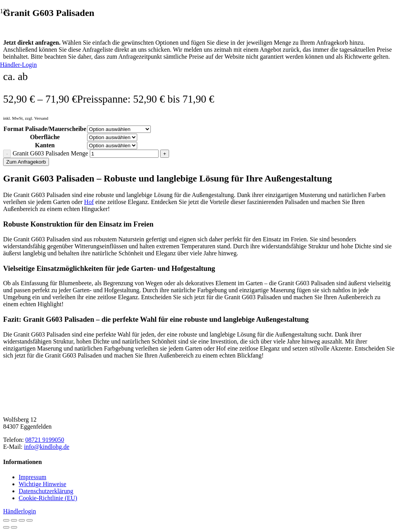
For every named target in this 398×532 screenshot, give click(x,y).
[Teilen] (22, 520)
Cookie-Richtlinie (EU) (48, 498)
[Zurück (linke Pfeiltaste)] (6, 527)
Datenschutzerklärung (46, 491)
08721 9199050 (45, 440)
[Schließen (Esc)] (30, 520)
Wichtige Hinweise (42, 484)
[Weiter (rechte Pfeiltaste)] (14, 527)
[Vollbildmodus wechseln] (14, 520)
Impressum (32, 477)
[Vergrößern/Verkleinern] (6, 520)
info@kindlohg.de (47, 447)
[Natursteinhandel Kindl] (199, 426)
